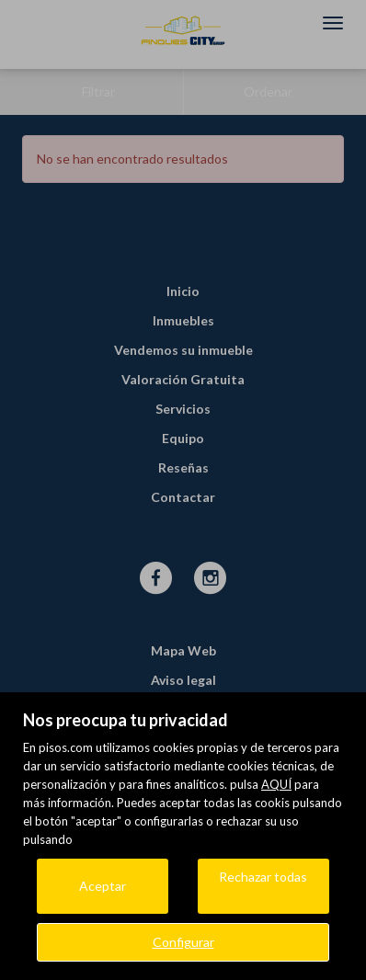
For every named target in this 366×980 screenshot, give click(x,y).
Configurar (183, 942)
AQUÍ (276, 784)
